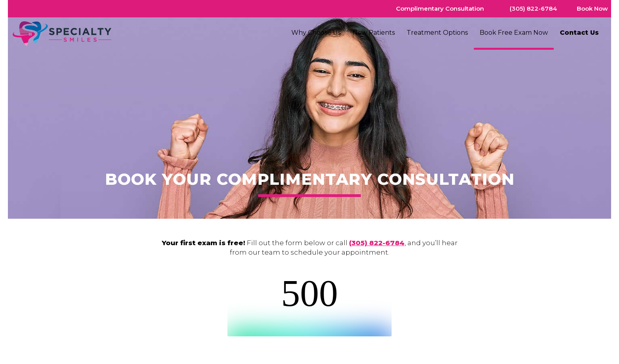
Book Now (592, 8)
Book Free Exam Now (514, 33)
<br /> (309, 305)
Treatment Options (437, 33)
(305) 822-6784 (533, 8)
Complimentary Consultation (440, 8)
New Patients (374, 33)
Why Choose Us (316, 33)
